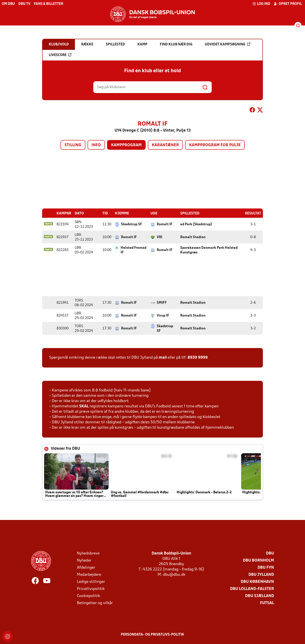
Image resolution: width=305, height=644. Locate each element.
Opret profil (288, 4)
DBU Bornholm (258, 560)
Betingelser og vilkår (95, 603)
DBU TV (24, 4)
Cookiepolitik (88, 596)
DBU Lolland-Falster (252, 589)
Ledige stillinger (91, 582)
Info (96, 145)
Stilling (73, 145)
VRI (159, 237)
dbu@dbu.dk (174, 575)
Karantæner (165, 145)
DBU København (257, 582)
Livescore (60, 55)
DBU (270, 553)
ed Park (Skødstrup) (196, 224)
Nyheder (84, 560)
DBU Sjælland (260, 596)
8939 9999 (198, 357)
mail (163, 357)
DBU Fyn (266, 567)
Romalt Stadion (193, 237)
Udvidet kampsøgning (228, 44)
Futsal (267, 603)
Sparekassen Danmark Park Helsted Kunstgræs (209, 250)
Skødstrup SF (132, 224)
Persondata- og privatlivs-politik (152, 634)
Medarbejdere (89, 575)
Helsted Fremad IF (133, 250)
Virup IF (163, 315)
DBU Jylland (261, 575)
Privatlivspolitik (91, 589)
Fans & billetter (49, 4)
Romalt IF (165, 224)
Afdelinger (86, 567)
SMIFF (162, 303)
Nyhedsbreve (88, 553)
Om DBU (8, 4)
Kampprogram (126, 145)
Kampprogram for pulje (215, 145)
